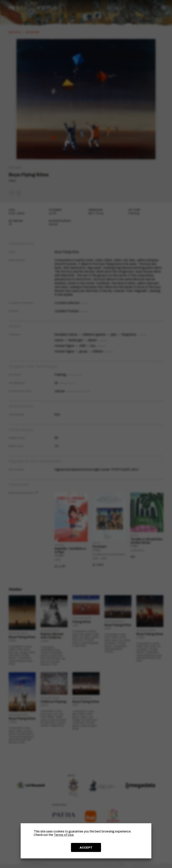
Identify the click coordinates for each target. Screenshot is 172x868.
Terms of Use (64, 835)
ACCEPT (86, 848)
